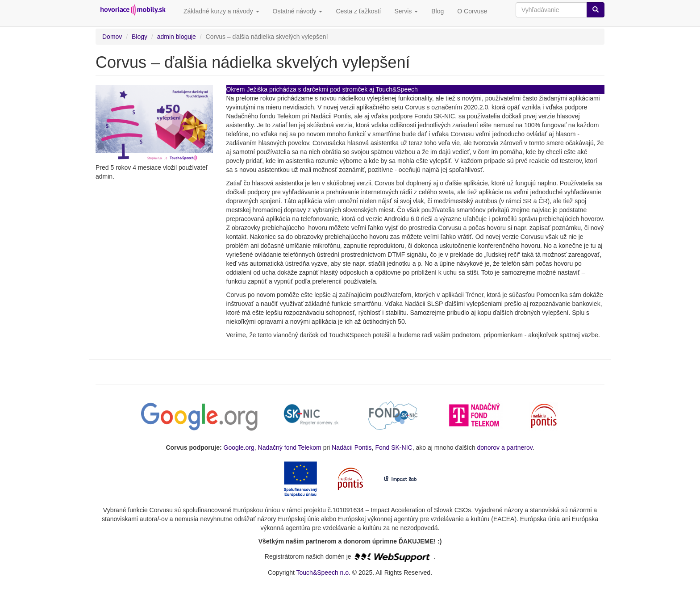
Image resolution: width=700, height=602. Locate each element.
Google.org (239, 447)
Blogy (140, 37)
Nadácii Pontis (352, 447)
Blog (437, 11)
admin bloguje (177, 37)
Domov (112, 37)
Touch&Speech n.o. (323, 573)
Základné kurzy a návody (221, 11)
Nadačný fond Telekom (290, 447)
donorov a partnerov (504, 447)
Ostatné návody (298, 11)
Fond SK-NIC (394, 447)
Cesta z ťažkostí (358, 11)
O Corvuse (472, 11)
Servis (406, 11)
